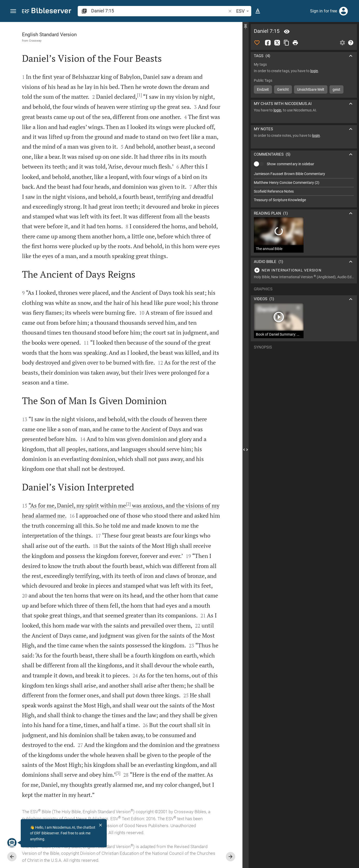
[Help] (351, 43)
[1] (139, 95)
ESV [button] (243, 11)
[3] (118, 773)
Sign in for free (324, 11)
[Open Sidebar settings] (342, 43)
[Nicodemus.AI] (12, 843)
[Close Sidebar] (246, 450)
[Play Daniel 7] (304, 270)
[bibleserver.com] (47, 12)
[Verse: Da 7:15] (287, 32)
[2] (128, 504)
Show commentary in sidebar (290, 164)
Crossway (35, 41)
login (314, 71)
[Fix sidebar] (246, 27)
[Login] (343, 11)
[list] (304, 187)
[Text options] (258, 11)
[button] (13, 11)
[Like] (257, 43)
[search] (159, 11)
